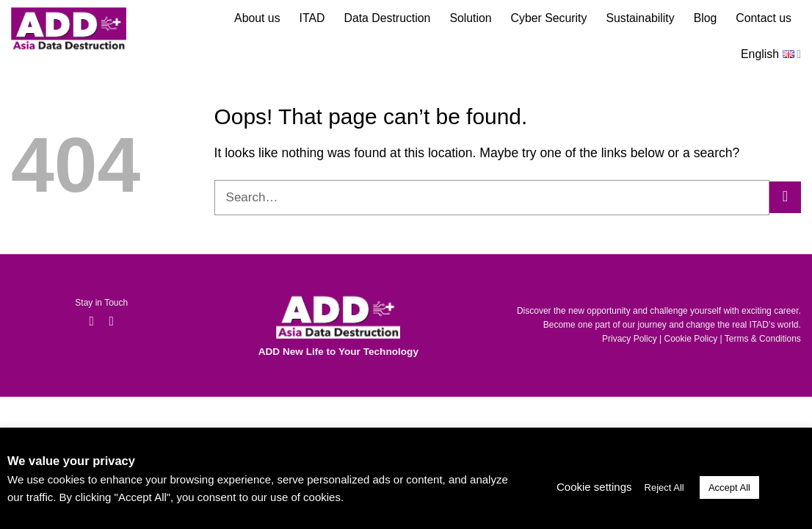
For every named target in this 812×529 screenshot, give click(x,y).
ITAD (312, 18)
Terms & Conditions (763, 339)
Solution (470, 18)
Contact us (764, 18)
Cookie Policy (691, 339)
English (771, 52)
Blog (706, 18)
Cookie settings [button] (594, 487)
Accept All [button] (729, 487)
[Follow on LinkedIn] (112, 322)
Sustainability (640, 18)
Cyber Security (549, 18)
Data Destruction (387, 18)
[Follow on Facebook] (92, 322)
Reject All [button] (664, 487)
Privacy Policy (630, 339)
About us (257, 18)
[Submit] (785, 197)
